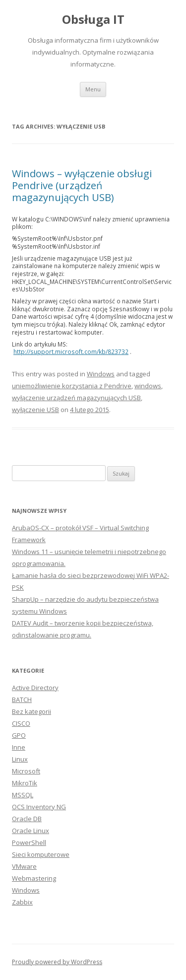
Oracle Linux (31, 831)
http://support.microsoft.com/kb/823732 (71, 351)
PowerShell (29, 842)
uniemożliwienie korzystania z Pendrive (72, 386)
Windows (101, 374)
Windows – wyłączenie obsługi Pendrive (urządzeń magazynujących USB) (82, 185)
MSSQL (23, 795)
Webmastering (34, 878)
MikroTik (25, 783)
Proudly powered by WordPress (57, 962)
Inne (19, 747)
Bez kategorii (31, 711)
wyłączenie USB (35, 410)
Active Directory (35, 688)
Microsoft (26, 771)
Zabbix (22, 902)
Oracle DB (27, 819)
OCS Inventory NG (39, 807)
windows (148, 386)
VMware (24, 866)
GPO (19, 735)
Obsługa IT (93, 20)
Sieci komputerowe (41, 854)
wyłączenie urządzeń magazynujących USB (76, 398)
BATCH (22, 700)
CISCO (21, 723)
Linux (20, 759)
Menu (93, 89)
